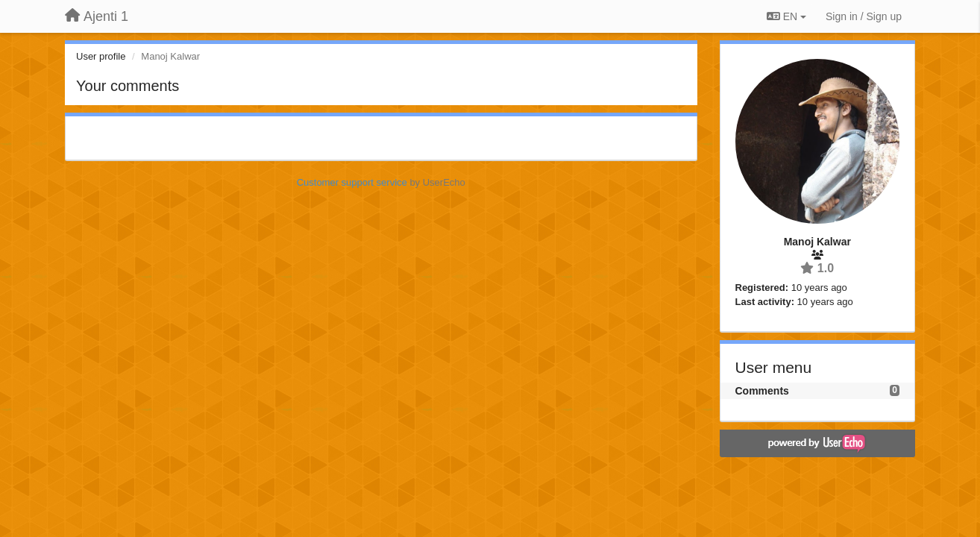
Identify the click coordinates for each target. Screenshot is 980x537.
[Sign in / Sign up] (864, 16)
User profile (101, 56)
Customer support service (352, 182)
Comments (762, 391)
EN (786, 16)
